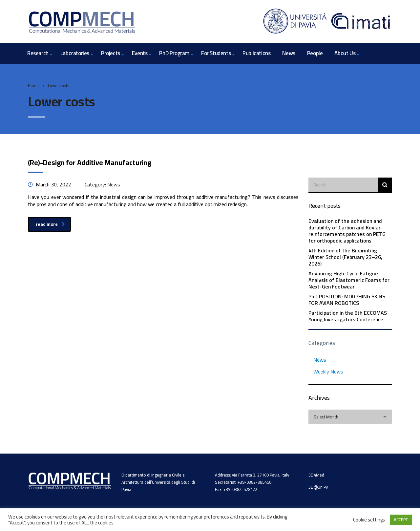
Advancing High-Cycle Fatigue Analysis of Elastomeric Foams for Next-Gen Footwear (349, 280)
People (315, 53)
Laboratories (75, 53)
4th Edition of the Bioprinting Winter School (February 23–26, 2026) (345, 257)
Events (140, 53)
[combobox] (350, 417)
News (289, 53)
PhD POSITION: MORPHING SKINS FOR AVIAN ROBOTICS (347, 300)
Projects (111, 53)
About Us (345, 53)
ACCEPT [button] (401, 520)
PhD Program (174, 53)
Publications (256, 53)
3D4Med (316, 475)
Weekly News (328, 372)
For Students (216, 53)
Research (38, 53)
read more (50, 224)
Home (33, 85)
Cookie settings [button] (369, 520)
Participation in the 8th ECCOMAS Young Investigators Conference (348, 316)
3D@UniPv (318, 487)
